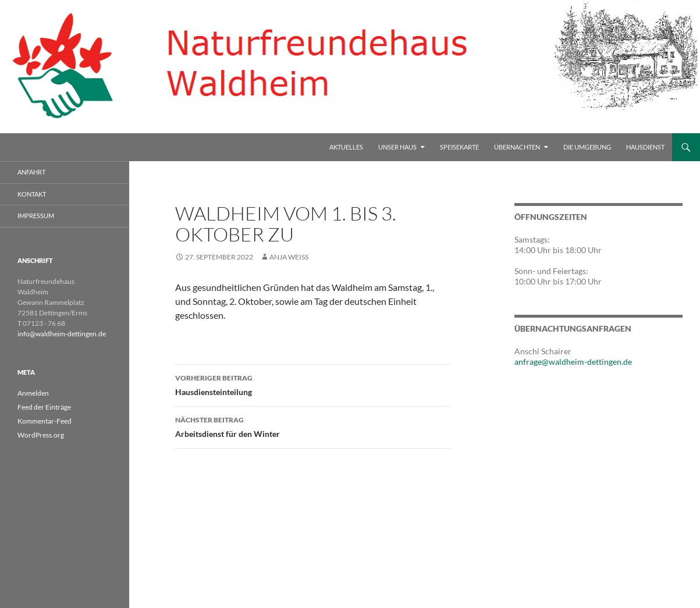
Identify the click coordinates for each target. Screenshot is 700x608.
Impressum (36, 216)
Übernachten (517, 147)
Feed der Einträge (44, 407)
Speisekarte (459, 147)
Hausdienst (645, 147)
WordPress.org (41, 435)
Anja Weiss (289, 257)
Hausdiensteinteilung (313, 384)
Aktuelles (346, 147)
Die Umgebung (587, 147)
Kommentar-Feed (45, 421)
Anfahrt (31, 172)
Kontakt (32, 194)
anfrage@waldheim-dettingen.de (573, 362)
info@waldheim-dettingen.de (62, 334)
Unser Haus (397, 147)
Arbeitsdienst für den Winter (313, 426)
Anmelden (33, 393)
